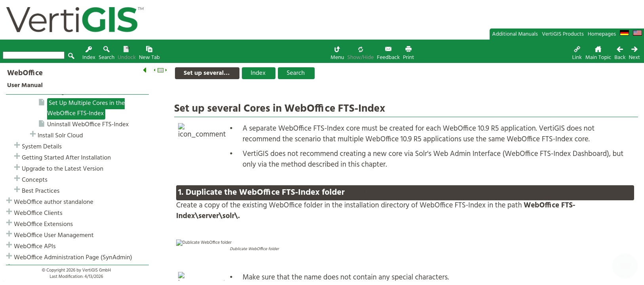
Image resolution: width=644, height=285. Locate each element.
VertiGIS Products (563, 34)
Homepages (602, 34)
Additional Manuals (515, 34)
